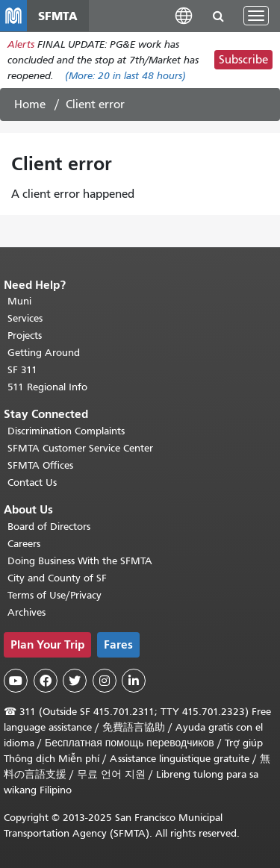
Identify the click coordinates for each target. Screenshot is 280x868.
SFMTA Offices (40, 465)
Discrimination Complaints (66, 431)
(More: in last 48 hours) (125, 76)
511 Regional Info (47, 387)
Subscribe (243, 60)
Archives (27, 612)
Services (25, 318)
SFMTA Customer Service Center (80, 448)
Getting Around (44, 353)
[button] (184, 15)
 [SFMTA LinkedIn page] (134, 681)
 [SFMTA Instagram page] (105, 681)
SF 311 (22, 370)
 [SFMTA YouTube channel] (16, 681)
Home (30, 104)
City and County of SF (57, 578)
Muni (19, 301)
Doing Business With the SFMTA (80, 561)
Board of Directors (49, 527)
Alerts (21, 44)
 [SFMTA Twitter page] (75, 681)
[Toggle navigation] (256, 16)
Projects (25, 335)
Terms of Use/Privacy (55, 595)
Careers (24, 544)
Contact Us (32, 483)
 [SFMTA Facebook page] (46, 681)
